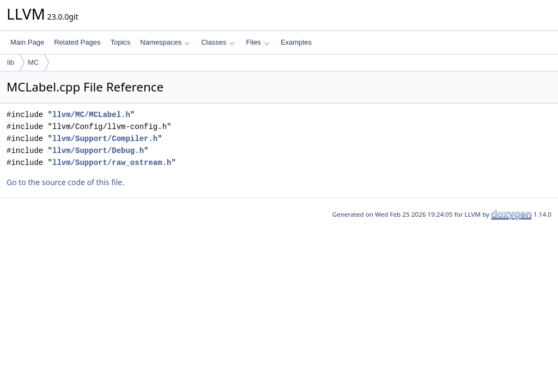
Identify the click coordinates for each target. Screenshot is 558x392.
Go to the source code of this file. (65, 182)
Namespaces (165, 42)
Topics (120, 42)
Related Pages (77, 42)
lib (11, 62)
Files (257, 42)
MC (33, 62)
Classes (218, 42)
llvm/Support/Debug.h (98, 151)
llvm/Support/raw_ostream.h (112, 163)
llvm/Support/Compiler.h (105, 139)
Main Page (27, 42)
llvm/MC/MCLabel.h (91, 115)
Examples (296, 42)
